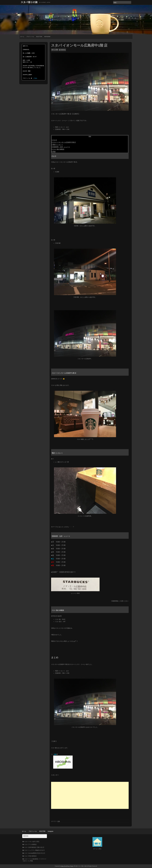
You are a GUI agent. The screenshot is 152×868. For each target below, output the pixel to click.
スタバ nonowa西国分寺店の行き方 (35, 853)
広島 (55, 754)
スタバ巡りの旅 (29, 2)
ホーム (22, 37)
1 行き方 (54, 140)
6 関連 (54, 152)
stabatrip (63, 50)
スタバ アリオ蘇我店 (30, 844)
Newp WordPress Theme (67, 866)
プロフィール (30, 37)
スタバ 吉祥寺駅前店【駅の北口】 (34, 847)
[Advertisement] (90, 795)
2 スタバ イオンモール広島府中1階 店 (64, 142)
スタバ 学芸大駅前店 (30, 856)
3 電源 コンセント (57, 145)
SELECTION (39, 37)
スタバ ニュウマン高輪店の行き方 (34, 850)
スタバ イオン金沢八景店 (32, 842)
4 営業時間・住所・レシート (61, 147)
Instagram (47, 37)
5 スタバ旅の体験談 (58, 149)
